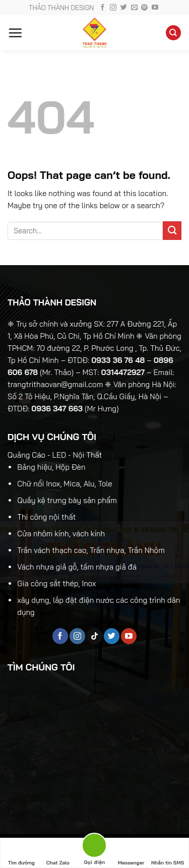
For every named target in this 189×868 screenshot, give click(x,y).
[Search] (173, 33)
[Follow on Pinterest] (144, 8)
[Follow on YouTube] (155, 8)
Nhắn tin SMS (168, 853)
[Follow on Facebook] (103, 8)
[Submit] (172, 231)
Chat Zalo (58, 853)
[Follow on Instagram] (113, 8)
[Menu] (15, 33)
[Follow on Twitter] (124, 8)
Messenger (131, 853)
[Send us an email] (134, 8)
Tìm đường (21, 853)
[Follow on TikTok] (94, 636)
